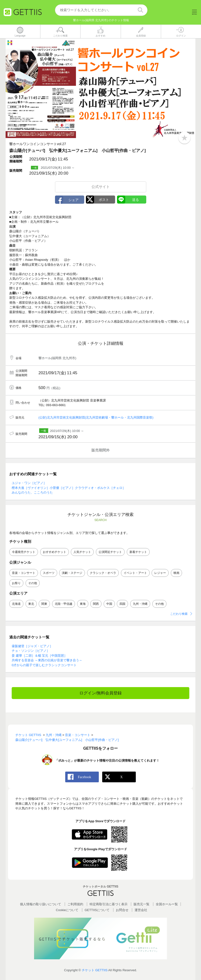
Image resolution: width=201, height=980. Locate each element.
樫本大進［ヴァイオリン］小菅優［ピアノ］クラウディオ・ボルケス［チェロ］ (69, 488)
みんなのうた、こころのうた (32, 493)
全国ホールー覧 (167, 904)
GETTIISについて (97, 910)
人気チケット (82, 552)
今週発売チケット (24, 552)
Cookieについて (67, 910)
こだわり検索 (179, 614)
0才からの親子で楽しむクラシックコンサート (44, 665)
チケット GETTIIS (95, 970)
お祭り (16, 583)
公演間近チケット (110, 552)
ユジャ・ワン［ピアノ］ (29, 483)
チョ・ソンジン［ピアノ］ (31, 651)
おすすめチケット (55, 552)
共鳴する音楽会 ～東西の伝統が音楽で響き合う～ (47, 660)
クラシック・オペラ (103, 573)
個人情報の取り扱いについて (41, 904)
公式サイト (101, 187)
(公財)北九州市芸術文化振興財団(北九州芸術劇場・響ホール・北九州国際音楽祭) (96, 418)
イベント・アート (135, 573)
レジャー (160, 573)
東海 (83, 604)
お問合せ (122, 910)
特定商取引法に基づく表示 (109, 904)
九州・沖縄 (140, 604)
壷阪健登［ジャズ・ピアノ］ (32, 646)
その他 (33, 583)
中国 (109, 604)
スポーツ (49, 573)
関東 (44, 604)
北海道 (16, 604)
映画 (176, 573)
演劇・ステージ (72, 573)
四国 (122, 604)
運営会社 (141, 910)
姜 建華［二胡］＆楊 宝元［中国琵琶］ (39, 656)
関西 (96, 604)
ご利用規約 (75, 904)
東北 (31, 604)
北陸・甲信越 (64, 604)
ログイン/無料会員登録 (101, 693)
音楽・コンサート (24, 573)
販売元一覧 (142, 904)
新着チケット (138, 552)
